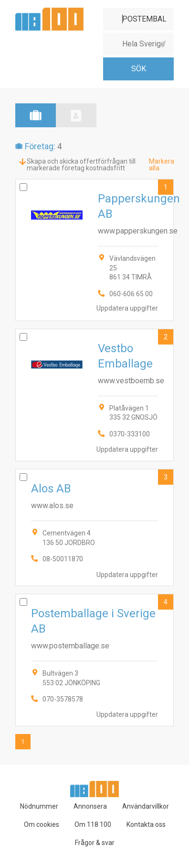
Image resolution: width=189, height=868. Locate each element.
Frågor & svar (95, 843)
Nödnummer (39, 806)
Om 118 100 (93, 824)
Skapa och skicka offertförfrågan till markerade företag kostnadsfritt (81, 165)
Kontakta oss (146, 824)
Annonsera (90, 806)
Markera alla (162, 165)
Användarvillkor (146, 806)
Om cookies (42, 824)
